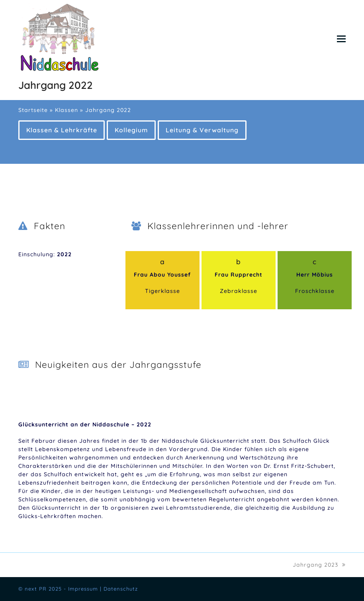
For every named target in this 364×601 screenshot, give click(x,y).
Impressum (83, 589)
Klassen (67, 110)
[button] (341, 39)
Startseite (33, 110)
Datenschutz (121, 589)
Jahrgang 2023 (319, 565)
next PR (36, 589)
